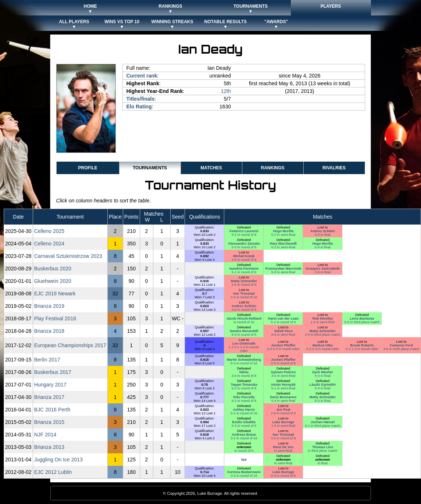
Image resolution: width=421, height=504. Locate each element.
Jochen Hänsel (323, 422)
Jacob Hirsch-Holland (244, 318)
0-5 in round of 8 (283, 363)
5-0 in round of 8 (244, 247)
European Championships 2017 (70, 345)
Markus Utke (323, 345)
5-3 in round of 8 (244, 426)
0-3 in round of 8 (283, 476)
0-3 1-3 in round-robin (362, 349)
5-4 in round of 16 (244, 363)
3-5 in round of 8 (244, 260)
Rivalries (334, 168)
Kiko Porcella (244, 397)
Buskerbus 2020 (53, 269)
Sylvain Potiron (283, 372)
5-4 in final (323, 247)
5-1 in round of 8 (244, 272)
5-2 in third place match (362, 322)
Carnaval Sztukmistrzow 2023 (68, 256)
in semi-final (283, 451)
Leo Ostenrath (244, 343)
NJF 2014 (45, 435)
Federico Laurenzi (244, 231)
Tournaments (150, 168)
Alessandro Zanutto (244, 244)
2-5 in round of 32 (244, 297)
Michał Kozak (244, 256)
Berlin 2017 (47, 360)
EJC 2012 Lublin (53, 472)
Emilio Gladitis (244, 422)
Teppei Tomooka (244, 385)
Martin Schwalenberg (244, 360)
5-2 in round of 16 (244, 413)
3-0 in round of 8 (244, 376)
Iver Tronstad (244, 294)
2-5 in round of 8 (244, 285)
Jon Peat (283, 410)
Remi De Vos (283, 447)
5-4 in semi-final (283, 401)
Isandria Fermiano (244, 269)
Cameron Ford (401, 345)
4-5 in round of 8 (244, 310)
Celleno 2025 (49, 231)
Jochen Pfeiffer (283, 345)
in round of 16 (244, 322)
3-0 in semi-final (283, 376)
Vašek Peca (283, 331)
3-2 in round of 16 (244, 438)
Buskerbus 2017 (53, 372)
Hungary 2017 (50, 385)
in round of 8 (244, 451)
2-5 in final (323, 272)
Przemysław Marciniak (283, 269)
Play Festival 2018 (55, 318)
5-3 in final (323, 388)
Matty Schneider (244, 281)
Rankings (272, 168)
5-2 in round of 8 (244, 235)
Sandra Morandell (244, 331)
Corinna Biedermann (244, 472)
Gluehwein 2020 (53, 281)
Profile (88, 168)
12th (226, 91)
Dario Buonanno (283, 397)
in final (323, 463)
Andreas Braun (244, 435)
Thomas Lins (323, 447)
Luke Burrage (283, 422)
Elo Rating (139, 107)
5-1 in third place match (322, 426)
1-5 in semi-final (323, 322)
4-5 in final (323, 235)
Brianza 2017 (49, 397)
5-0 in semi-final (283, 272)
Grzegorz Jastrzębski (323, 269)
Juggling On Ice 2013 (58, 460)
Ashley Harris (244, 410)
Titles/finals (141, 99)
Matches (211, 168)
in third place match (322, 451)
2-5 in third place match (322, 335)
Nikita (244, 372)
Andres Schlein (323, 231)
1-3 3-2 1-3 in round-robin (244, 349)
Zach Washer (323, 372)
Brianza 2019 (49, 306)
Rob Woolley (323, 318)
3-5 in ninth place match (401, 349)
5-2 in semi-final (283, 235)
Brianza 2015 (49, 422)
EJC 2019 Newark (55, 294)
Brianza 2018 (49, 331)
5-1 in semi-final (283, 388)
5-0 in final (323, 376)
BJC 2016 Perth (52, 410)
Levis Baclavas (362, 318)
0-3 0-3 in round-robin (283, 349)
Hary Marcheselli (283, 244)
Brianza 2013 (49, 447)
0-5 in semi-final (283, 335)
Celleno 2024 (49, 244)
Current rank (142, 76)
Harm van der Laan (283, 318)
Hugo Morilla (283, 231)
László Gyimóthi (323, 385)
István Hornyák (283, 385)
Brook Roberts (362, 345)
